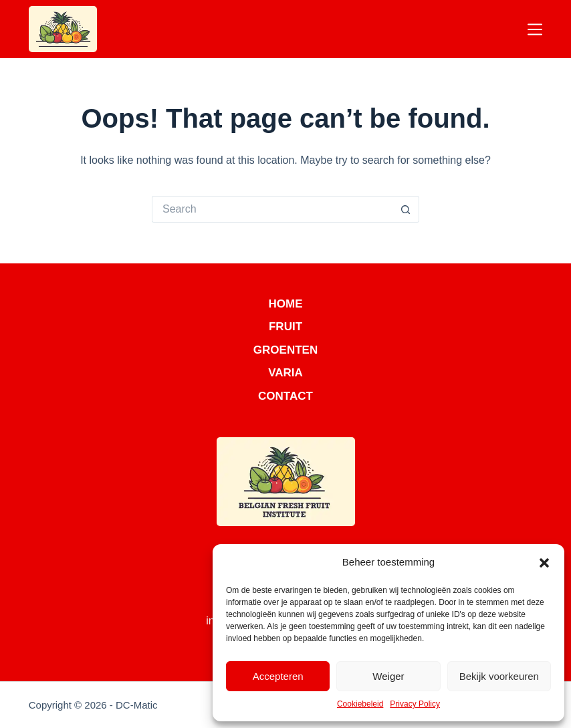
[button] (544, 563)
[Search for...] (272, 209)
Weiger (388, 676)
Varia (285, 373)
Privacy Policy (415, 704)
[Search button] (406, 209)
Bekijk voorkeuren (499, 676)
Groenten (285, 350)
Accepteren (278, 676)
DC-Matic (137, 705)
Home (286, 304)
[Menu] (535, 29)
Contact (285, 396)
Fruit (285, 327)
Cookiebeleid (360, 704)
